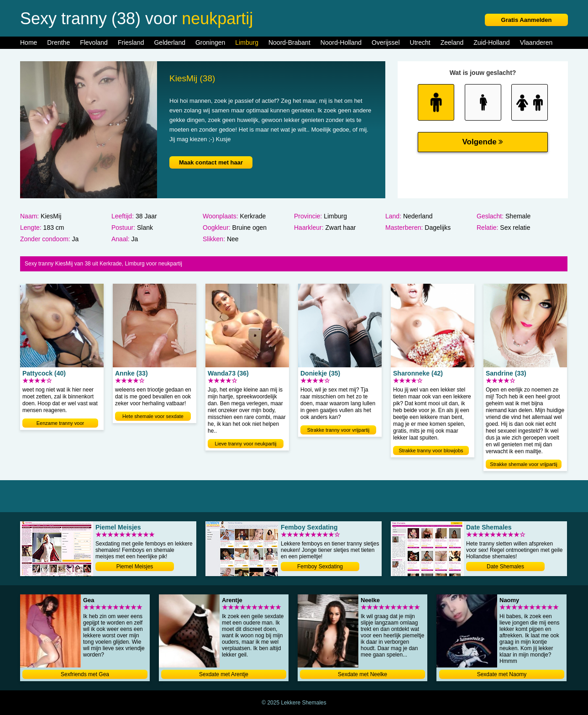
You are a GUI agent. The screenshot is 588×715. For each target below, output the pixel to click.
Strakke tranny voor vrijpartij (338, 430)
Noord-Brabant (289, 42)
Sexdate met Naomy (502, 674)
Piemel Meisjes (135, 567)
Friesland (131, 42)
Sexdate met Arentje (224, 674)
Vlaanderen (536, 42)
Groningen (210, 42)
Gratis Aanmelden (527, 20)
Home (29, 42)
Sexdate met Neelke (362, 674)
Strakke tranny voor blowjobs (431, 450)
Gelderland (170, 42)
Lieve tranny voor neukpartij (245, 444)
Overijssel (386, 42)
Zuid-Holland (491, 42)
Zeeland (452, 42)
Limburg (247, 42)
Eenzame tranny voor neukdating (60, 424)
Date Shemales (505, 567)
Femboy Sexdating (320, 567)
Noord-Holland (341, 42)
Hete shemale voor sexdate (153, 416)
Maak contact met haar (211, 162)
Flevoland (94, 42)
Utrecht (420, 42)
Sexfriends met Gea (85, 674)
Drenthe (58, 42)
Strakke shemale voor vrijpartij (523, 464)
